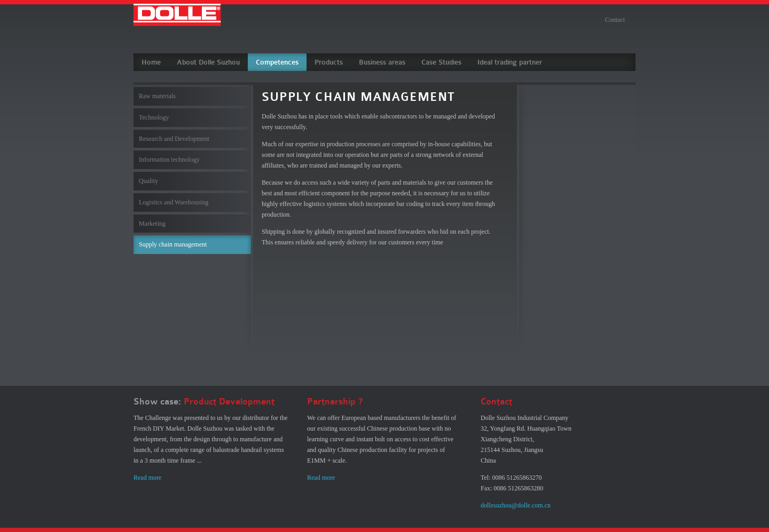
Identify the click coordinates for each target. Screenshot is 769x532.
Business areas (382, 62)
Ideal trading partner (510, 62)
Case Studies (441, 62)
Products (329, 62)
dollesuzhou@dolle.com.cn (516, 505)
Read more (147, 478)
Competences (277, 62)
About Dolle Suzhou (208, 62)
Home (151, 62)
